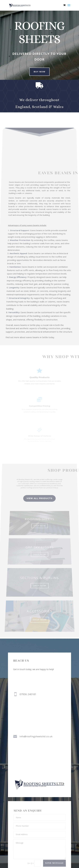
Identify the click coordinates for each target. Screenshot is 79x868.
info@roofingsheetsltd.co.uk (36, 736)
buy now (37, 72)
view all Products (39, 512)
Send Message (54, 863)
